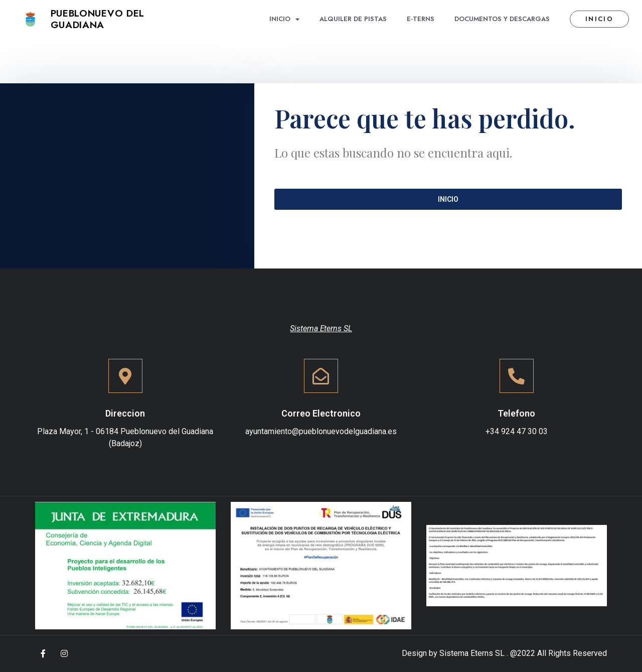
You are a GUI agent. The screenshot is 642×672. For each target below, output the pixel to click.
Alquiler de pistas (353, 19)
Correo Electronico (321, 413)
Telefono (516, 413)
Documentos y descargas (502, 19)
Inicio (284, 19)
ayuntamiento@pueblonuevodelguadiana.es (321, 431)
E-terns (421, 19)
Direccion (125, 413)
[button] (599, 19)
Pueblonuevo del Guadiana (98, 19)
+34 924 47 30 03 (517, 431)
